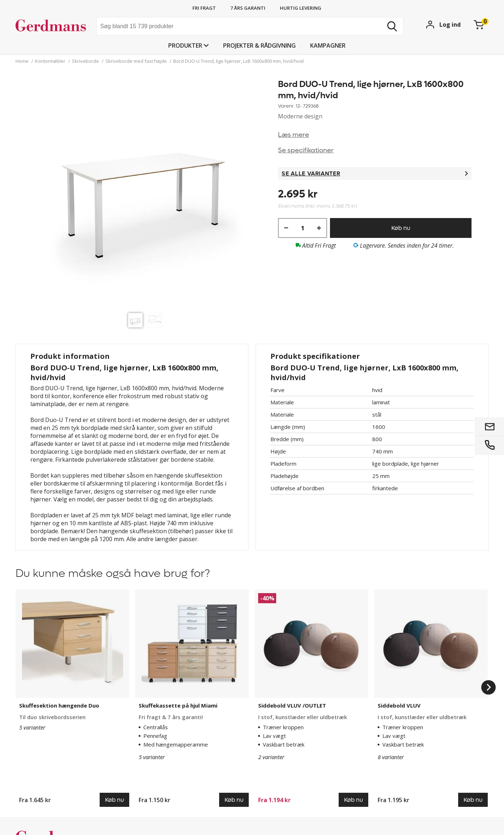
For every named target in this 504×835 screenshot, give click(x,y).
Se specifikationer (306, 150)
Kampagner (328, 45)
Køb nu (401, 228)
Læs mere (294, 135)
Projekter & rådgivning (259, 45)
